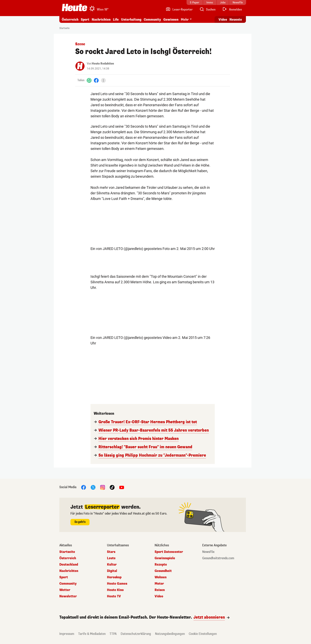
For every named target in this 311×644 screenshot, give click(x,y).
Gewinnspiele (165, 558)
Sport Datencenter (169, 552)
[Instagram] (103, 487)
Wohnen (161, 577)
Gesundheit (163, 571)
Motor (159, 584)
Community (152, 20)
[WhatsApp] (89, 80)
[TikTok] (112, 487)
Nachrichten (101, 20)
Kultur (112, 565)
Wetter (65, 590)
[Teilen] (103, 80)
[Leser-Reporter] (179, 10)
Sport (85, 20)
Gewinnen (171, 20)
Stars (111, 552)
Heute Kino (115, 590)
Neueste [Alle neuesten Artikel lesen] (236, 20)
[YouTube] (122, 487)
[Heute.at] (75, 8)
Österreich (70, 20)
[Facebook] (96, 80)
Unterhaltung (131, 20)
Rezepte (161, 565)
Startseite (64, 28)
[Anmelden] (232, 10)
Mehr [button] (185, 20)
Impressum (67, 634)
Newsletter (68, 596)
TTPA (113, 634)
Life (116, 20)
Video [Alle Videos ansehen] (223, 20)
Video (159, 596)
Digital (112, 571)
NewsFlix (208, 552)
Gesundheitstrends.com (218, 558)
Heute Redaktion (103, 64)
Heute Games (117, 584)
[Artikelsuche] (207, 10)
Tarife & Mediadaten (92, 634)
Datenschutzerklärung (136, 634)
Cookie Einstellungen (203, 634)
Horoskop (114, 577)
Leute (111, 558)
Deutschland (69, 565)
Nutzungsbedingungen (170, 634)
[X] (93, 487)
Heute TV (114, 596)
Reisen (160, 590)
